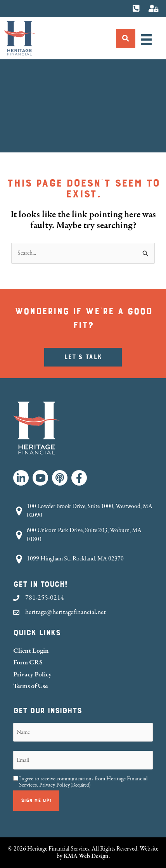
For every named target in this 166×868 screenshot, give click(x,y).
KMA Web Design (86, 856)
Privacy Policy (32, 674)
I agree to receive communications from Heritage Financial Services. (83, 782)
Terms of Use (30, 686)
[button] (21, 478)
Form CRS (28, 662)
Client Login (31, 651)
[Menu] (146, 40)
